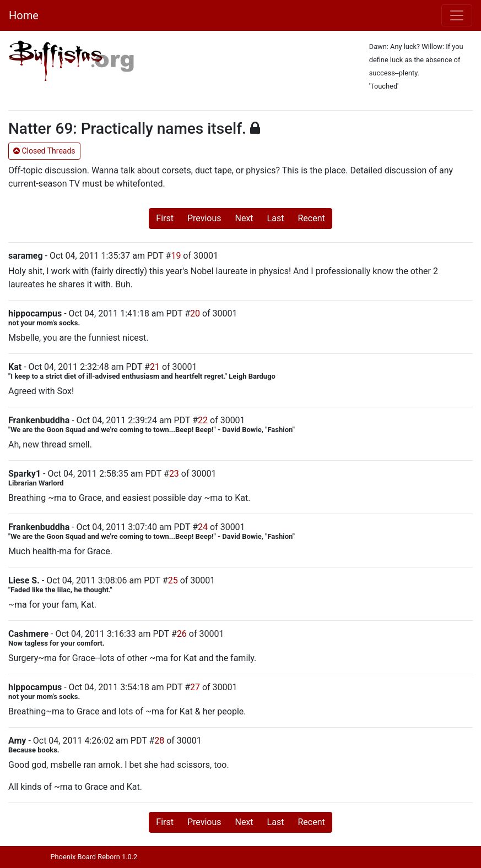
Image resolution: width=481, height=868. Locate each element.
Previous (204, 218)
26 (182, 634)
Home (24, 15)
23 (174, 474)
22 (203, 420)
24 (203, 527)
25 (173, 580)
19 (176, 256)
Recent (311, 218)
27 (195, 687)
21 (155, 367)
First (165, 218)
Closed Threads (44, 151)
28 (159, 741)
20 (195, 313)
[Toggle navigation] (457, 15)
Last (276, 218)
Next (244, 218)
